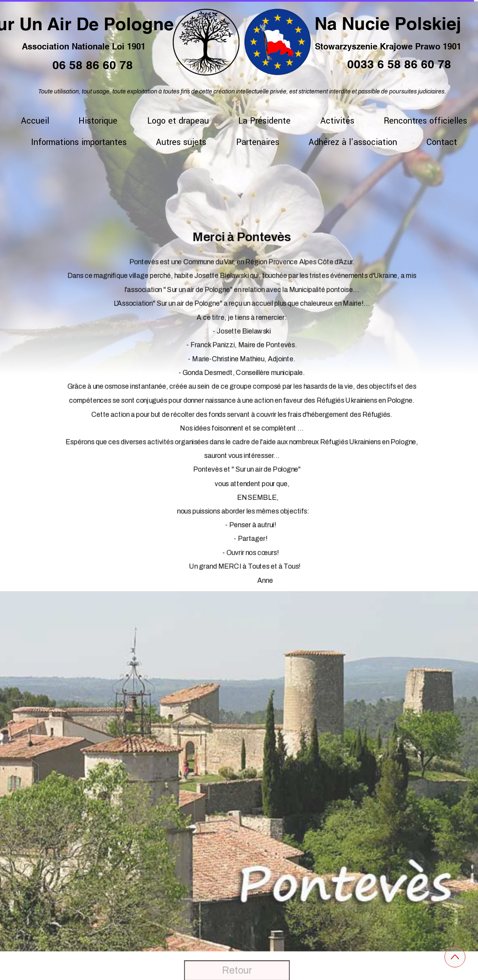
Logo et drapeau (178, 121)
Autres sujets (181, 142)
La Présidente (264, 121)
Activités (337, 121)
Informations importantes (79, 142)
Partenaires (258, 142)
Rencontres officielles (425, 121)
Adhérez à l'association (353, 142)
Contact (442, 142)
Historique (98, 121)
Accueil (35, 121)
